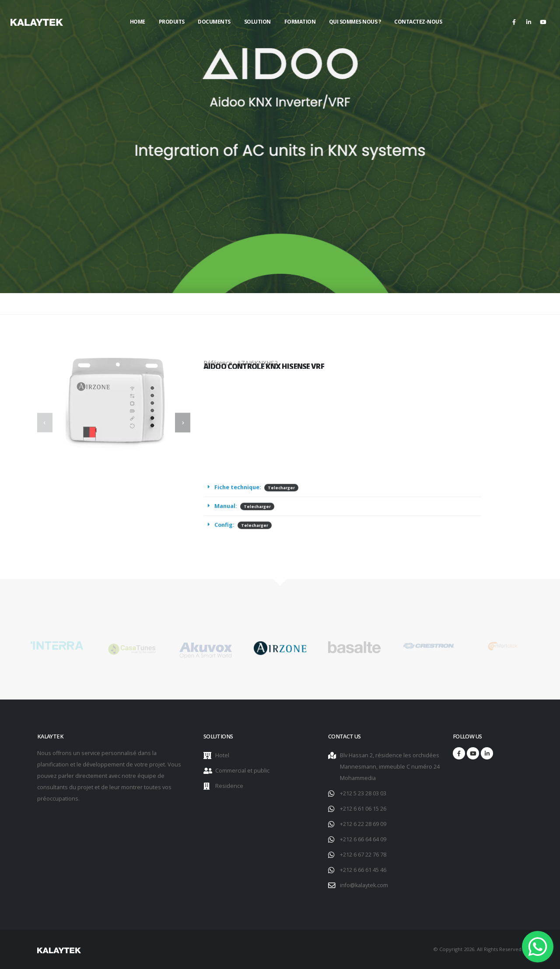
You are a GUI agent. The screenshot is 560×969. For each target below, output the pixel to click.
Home (138, 22)
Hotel (222, 755)
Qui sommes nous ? (355, 22)
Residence (229, 786)
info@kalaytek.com (364, 885)
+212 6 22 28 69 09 (363, 824)
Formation (300, 22)
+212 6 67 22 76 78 (363, 855)
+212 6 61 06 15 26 (363, 809)
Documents (214, 22)
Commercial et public (242, 771)
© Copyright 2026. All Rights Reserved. (478, 949)
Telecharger (281, 498)
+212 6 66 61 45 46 (363, 870)
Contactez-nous (418, 22)
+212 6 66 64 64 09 (363, 839)
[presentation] (45, 423)
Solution (257, 22)
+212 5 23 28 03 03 (363, 793)
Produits (172, 22)
